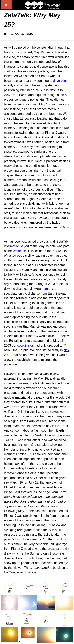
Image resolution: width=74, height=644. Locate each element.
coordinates (26, 345)
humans (47, 289)
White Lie (19, 251)
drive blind (60, 81)
